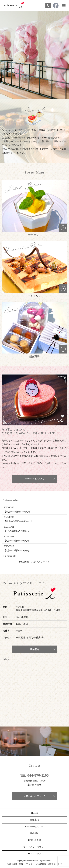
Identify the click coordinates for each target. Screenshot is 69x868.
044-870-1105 (38, 775)
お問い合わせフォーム (34, 796)
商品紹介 (34, 833)
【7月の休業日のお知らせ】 (18, 551)
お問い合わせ (34, 840)
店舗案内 (34, 649)
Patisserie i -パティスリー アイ (35, 562)
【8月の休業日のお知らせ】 (18, 541)
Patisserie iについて (35, 479)
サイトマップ (34, 854)
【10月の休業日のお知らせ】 (18, 521)
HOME (34, 813)
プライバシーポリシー (34, 847)
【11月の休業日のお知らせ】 (18, 512)
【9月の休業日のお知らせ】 (18, 531)
